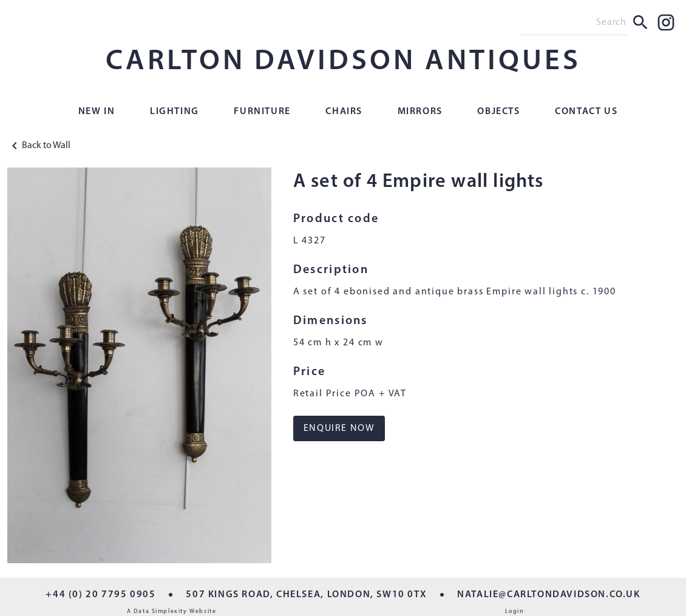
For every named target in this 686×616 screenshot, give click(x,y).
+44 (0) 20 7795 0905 (100, 595)
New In (97, 112)
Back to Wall (39, 146)
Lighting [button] (175, 112)
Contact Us (586, 112)
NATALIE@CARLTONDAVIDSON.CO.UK (548, 595)
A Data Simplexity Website (172, 611)
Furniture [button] (262, 112)
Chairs (344, 112)
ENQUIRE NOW (339, 428)
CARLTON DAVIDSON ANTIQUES (343, 62)
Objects (498, 112)
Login (515, 611)
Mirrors (420, 112)
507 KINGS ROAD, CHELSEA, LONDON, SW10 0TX (306, 595)
